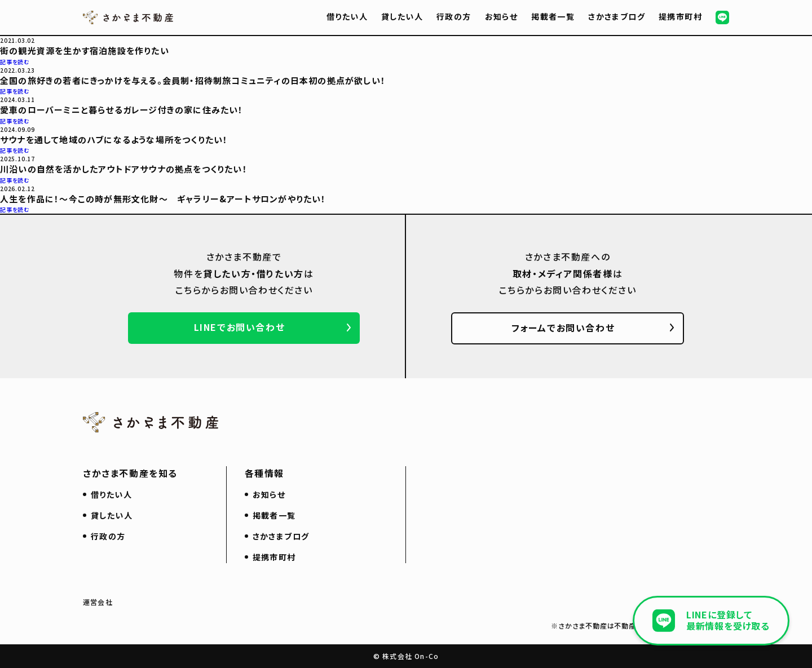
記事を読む (15, 62)
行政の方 (454, 16)
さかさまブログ (617, 16)
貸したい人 (402, 16)
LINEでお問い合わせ (240, 327)
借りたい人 (347, 16)
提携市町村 (680, 16)
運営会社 (98, 602)
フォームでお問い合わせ (563, 328)
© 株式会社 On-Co (406, 656)
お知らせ (502, 16)
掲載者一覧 (553, 16)
